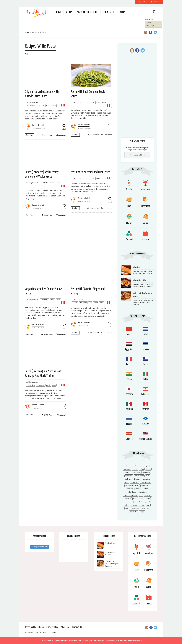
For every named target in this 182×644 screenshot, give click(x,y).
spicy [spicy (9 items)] (127, 505)
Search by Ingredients (88, 12)
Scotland (146, 424)
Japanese (129, 394)
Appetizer (146, 189)
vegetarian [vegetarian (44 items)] (134, 512)
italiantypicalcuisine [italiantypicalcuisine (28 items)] (130, 495)
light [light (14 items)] (141, 495)
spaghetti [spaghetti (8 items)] (148, 502)
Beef (129, 206)
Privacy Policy (52, 627)
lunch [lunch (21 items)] (135, 499)
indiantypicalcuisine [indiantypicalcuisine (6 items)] (132, 486)
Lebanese (145, 394)
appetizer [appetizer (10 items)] (149, 466)
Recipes (69, 12)
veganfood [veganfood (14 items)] (145, 508)
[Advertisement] (68, 240)
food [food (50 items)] (148, 476)
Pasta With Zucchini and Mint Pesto (90, 172)
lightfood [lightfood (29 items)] (148, 495)
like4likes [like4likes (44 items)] (128, 499)
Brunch (75, 303)
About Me (65, 627)
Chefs (123, 12)
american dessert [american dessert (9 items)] (137, 466)
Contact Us (77, 627)
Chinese (129, 334)
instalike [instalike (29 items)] (138, 489)
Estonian (145, 349)
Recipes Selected (38, 125)
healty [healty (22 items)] (127, 482)
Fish (90, 303)
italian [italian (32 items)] (146, 489)
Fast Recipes (31, 106)
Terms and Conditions (34, 627)
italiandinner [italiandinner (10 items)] (132, 492)
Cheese (146, 240)
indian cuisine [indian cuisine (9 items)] (145, 482)
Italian (145, 379)
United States (146, 439)
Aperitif (129, 189)
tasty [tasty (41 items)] (148, 505)
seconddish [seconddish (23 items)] (139, 502)
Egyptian (129, 349)
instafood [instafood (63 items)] (130, 489)
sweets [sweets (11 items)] (142, 505)
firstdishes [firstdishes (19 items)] (129, 476)
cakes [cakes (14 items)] (142, 469)
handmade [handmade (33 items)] (146, 479)
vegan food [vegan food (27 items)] (136, 508)
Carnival (129, 240)
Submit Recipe (109, 12)
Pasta (54, 106)
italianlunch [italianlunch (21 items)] (143, 492)
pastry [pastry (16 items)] (148, 499)
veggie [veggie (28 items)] (142, 512)
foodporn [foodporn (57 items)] (128, 479)
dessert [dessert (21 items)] (148, 469)
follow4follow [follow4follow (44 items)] (139, 476)
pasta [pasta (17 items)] (141, 499)
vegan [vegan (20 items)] (127, 508)
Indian (129, 379)
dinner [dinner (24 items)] (127, 472)
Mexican (129, 409)
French (129, 364)
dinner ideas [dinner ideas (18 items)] (136, 472)
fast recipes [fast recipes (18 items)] (146, 472)
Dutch (146, 334)
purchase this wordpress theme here (128, 640)
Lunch (48, 106)
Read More (29, 135)
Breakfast (145, 206)
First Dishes (40, 106)
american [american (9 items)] (126, 466)
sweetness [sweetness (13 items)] (134, 505)
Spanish (129, 439)
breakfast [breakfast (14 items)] (127, 469)
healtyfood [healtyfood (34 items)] (135, 482)
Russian (129, 424)
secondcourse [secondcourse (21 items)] (128, 502)
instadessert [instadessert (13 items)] (145, 486)
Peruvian (145, 409)
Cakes (145, 223)
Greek (145, 364)
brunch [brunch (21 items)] (135, 469)
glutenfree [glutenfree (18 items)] (137, 479)
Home (59, 12)
